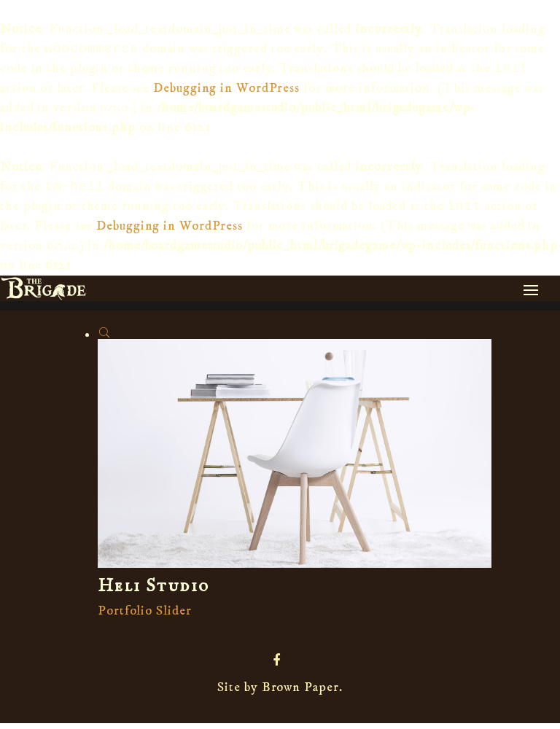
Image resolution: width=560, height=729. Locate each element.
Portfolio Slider (144, 617)
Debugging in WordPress (226, 91)
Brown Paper (300, 693)
